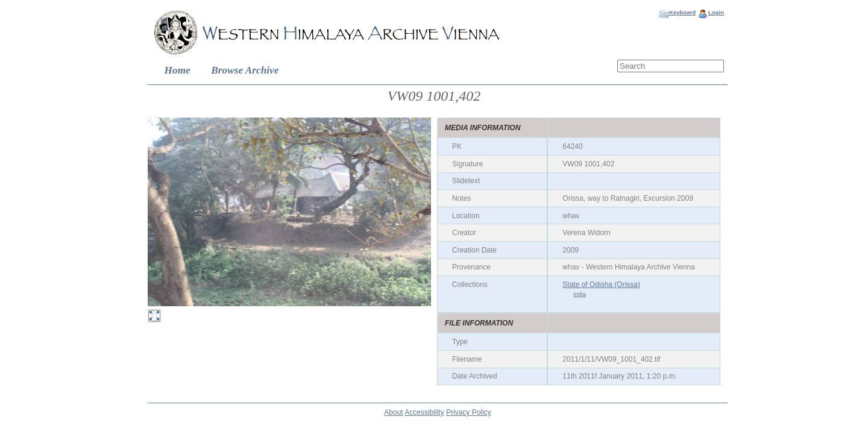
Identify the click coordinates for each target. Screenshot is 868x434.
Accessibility (424, 412)
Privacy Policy (469, 412)
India (580, 294)
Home (178, 70)
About (393, 412)
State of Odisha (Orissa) (601, 285)
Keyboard (682, 12)
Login (716, 12)
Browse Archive (245, 70)
